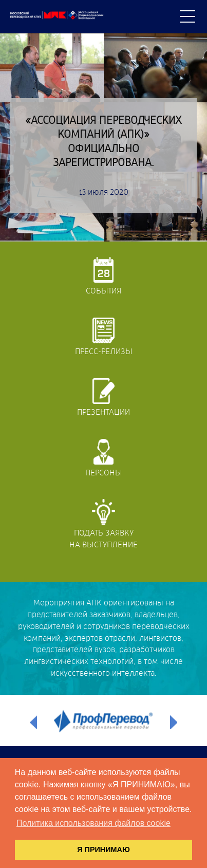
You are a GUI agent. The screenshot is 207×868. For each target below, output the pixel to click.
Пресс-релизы (104, 337)
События (103, 276)
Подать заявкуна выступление (103, 524)
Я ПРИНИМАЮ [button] (103, 849)
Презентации (103, 397)
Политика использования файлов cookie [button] (93, 823)
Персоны (104, 458)
